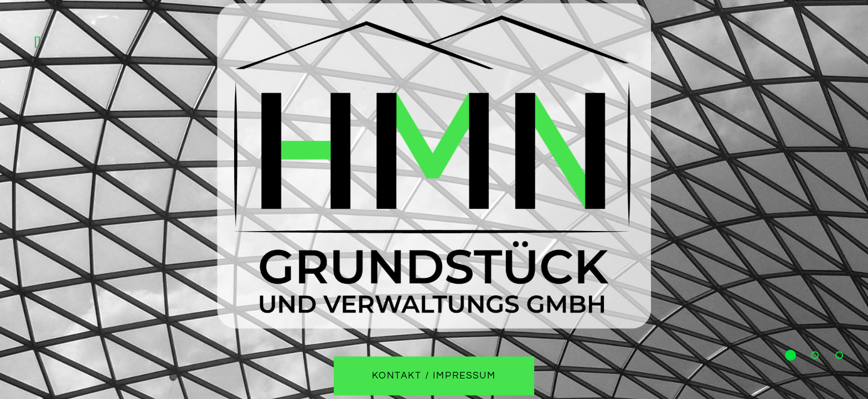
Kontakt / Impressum (434, 376)
